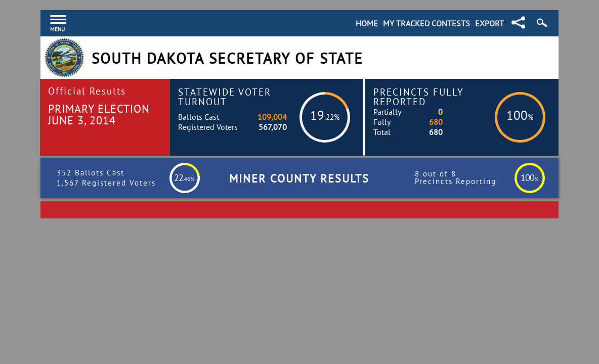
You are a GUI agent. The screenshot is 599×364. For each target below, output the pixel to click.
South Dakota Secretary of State (227, 58)
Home (367, 23)
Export (489, 23)
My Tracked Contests (426, 23)
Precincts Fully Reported (419, 97)
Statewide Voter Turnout (225, 97)
